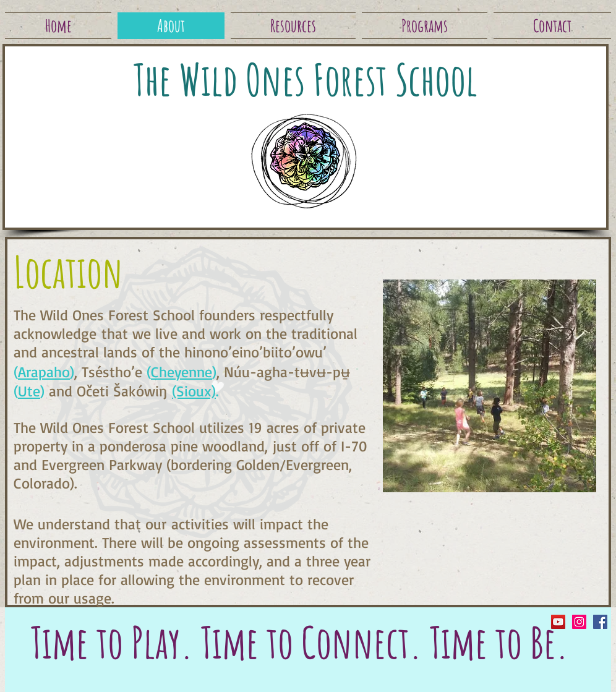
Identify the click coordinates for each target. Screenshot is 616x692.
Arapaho (44, 372)
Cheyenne (182, 372)
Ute (29, 391)
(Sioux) (194, 391)
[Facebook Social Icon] (600, 622)
